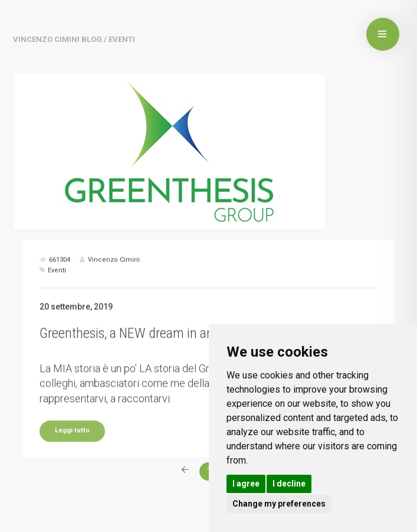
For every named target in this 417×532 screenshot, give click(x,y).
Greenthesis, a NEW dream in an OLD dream (159, 348)
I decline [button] (289, 484)
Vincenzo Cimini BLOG (58, 39)
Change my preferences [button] (279, 504)
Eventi (57, 285)
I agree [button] (246, 484)
